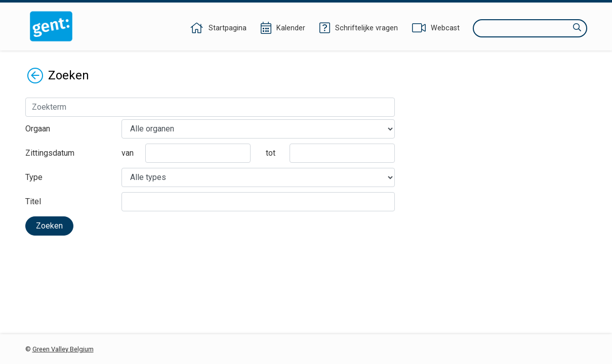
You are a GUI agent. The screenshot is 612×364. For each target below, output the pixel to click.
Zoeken (49, 226)
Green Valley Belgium (63, 349)
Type (34, 177)
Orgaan (38, 129)
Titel (33, 201)
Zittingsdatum (50, 153)
